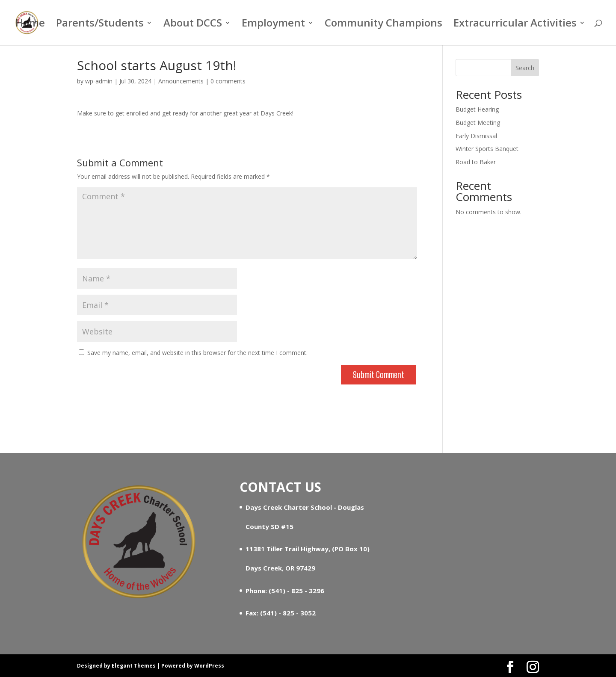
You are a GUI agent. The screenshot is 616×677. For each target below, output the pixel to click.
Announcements (181, 81)
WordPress (209, 666)
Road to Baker (476, 162)
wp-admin (99, 81)
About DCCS (193, 25)
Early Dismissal (476, 136)
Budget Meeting (478, 123)
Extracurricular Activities (515, 25)
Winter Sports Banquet (487, 149)
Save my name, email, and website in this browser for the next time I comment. (197, 353)
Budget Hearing (477, 109)
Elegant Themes (134, 666)
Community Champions (384, 25)
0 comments (228, 81)
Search (525, 68)
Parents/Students (100, 25)
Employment (273, 25)
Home (30, 25)
